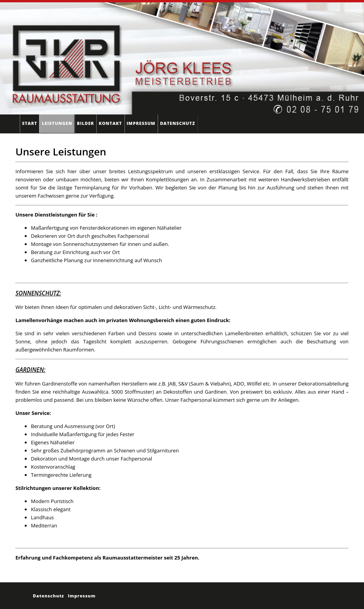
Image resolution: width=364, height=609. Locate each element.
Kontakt (110, 123)
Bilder (85, 123)
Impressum (141, 123)
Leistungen (57, 123)
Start (30, 123)
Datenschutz (178, 123)
